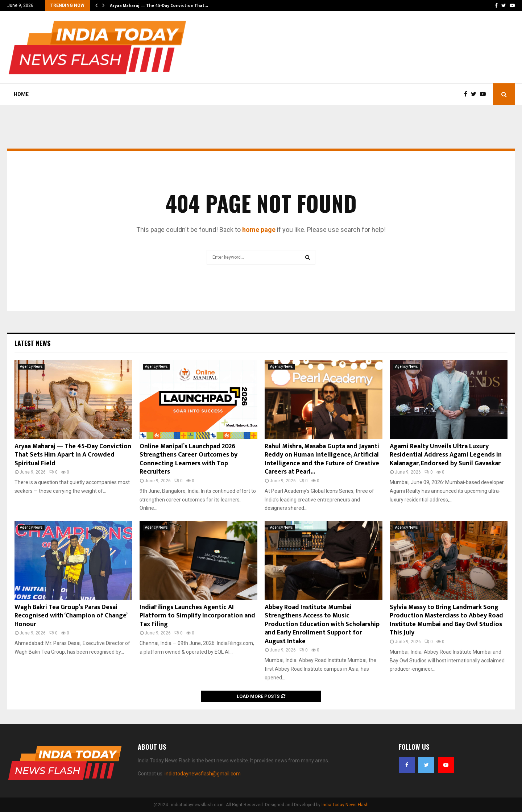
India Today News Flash (345, 805)
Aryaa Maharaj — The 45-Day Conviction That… (159, 5)
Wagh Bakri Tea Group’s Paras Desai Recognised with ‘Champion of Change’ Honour (71, 616)
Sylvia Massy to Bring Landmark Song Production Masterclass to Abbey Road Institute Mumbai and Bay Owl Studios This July (446, 620)
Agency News (31, 367)
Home (21, 94)
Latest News (32, 343)
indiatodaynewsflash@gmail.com (203, 774)
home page (259, 230)
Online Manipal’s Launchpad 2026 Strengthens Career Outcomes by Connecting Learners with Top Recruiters (188, 459)
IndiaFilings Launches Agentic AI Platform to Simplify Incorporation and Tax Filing (197, 616)
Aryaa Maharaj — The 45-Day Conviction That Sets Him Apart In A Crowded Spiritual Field (73, 455)
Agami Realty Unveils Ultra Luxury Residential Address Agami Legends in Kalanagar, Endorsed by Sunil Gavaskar (446, 455)
